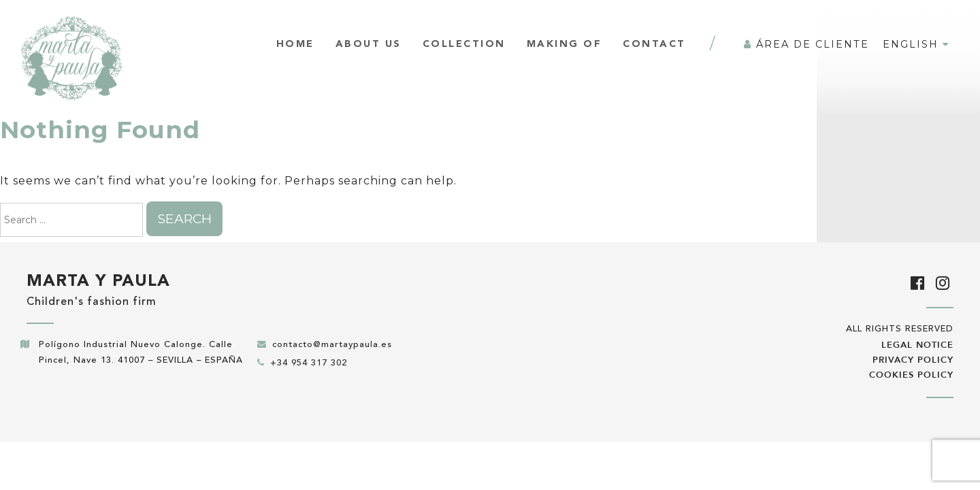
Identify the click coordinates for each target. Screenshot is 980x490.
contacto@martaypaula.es (332, 345)
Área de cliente (806, 44)
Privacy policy (913, 360)
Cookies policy (911, 375)
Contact (654, 45)
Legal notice (917, 345)
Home (295, 45)
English (916, 44)
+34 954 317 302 (309, 363)
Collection (464, 45)
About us (369, 45)
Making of (565, 45)
